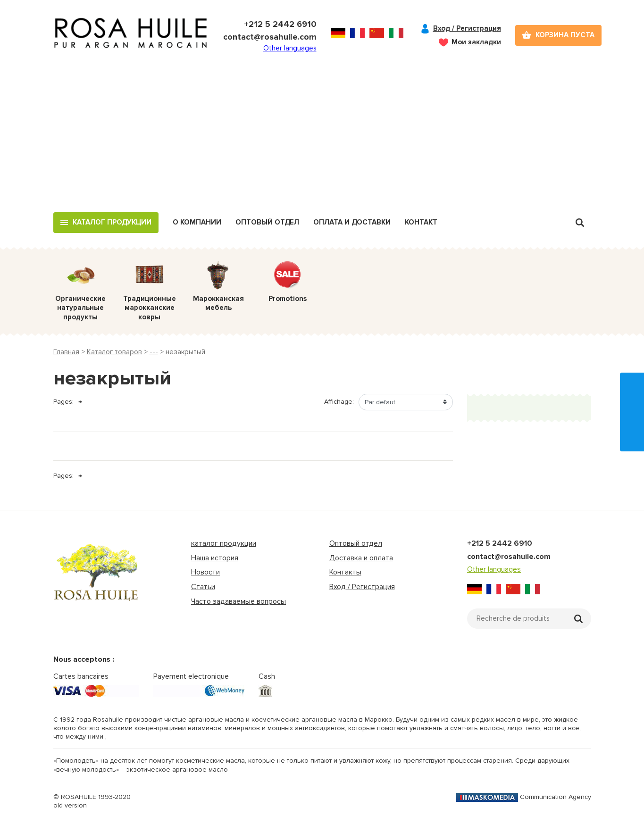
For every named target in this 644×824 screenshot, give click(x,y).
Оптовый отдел (267, 222)
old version (70, 805)
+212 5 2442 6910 (280, 24)
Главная (66, 352)
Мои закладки (476, 42)
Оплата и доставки (352, 222)
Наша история (215, 558)
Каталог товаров (114, 352)
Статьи (203, 587)
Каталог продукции (112, 222)
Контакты (345, 572)
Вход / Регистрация (467, 28)
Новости (205, 572)
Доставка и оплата (361, 558)
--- (154, 352)
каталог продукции (224, 543)
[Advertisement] (322, 141)
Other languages (290, 48)
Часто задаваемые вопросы (238, 601)
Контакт (421, 222)
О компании (197, 222)
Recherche (580, 223)
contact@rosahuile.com (270, 37)
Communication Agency (524, 797)
